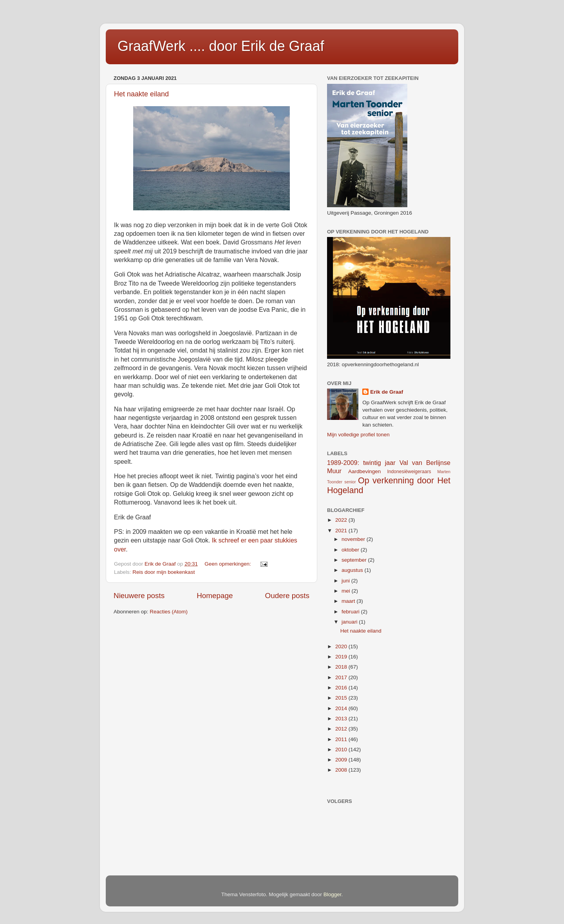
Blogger (333, 894)
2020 (342, 646)
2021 (342, 531)
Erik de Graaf (387, 392)
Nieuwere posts (139, 596)
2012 (342, 729)
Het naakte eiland (141, 94)
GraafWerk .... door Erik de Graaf (221, 46)
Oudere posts (287, 596)
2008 (342, 770)
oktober (351, 550)
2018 (342, 667)
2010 (342, 750)
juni (346, 581)
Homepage (215, 596)
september (355, 560)
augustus (353, 570)
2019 (342, 657)
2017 (342, 677)
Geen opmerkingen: (228, 564)
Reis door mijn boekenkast (164, 572)
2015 (342, 698)
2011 (342, 739)
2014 (342, 708)
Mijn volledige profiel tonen (358, 435)
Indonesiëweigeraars (409, 472)
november (354, 539)
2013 (342, 719)
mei (347, 591)
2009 (342, 760)
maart (349, 601)
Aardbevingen (364, 471)
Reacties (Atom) (169, 612)
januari (350, 622)
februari (351, 612)
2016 (342, 688)
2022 (342, 520)
